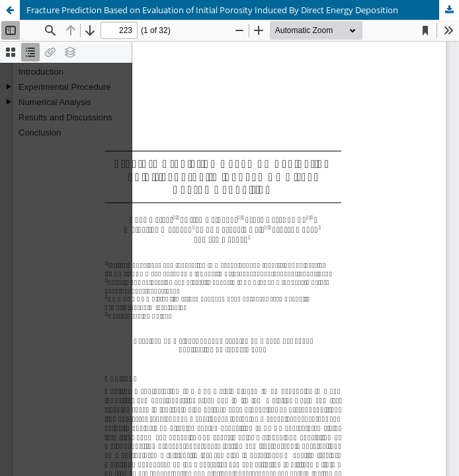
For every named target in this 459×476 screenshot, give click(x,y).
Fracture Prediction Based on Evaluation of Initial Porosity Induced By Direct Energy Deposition (212, 10)
